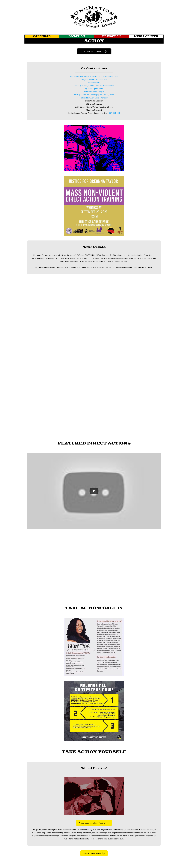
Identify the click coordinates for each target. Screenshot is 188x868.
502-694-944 (114, 113)
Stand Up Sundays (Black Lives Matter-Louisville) (94, 86)
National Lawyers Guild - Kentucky (94, 98)
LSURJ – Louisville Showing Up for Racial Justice (94, 95)
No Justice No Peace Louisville (94, 79)
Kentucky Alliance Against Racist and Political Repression (94, 76)
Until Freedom (94, 82)
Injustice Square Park (94, 89)
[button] (94, 51)
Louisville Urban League (94, 92)
